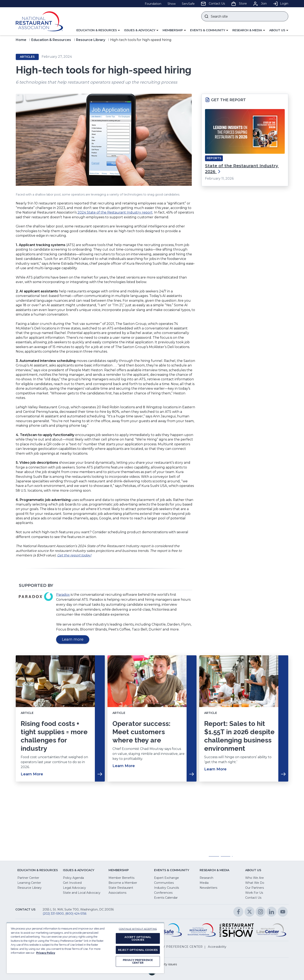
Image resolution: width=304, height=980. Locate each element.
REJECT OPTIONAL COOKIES (138, 950)
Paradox (63, 595)
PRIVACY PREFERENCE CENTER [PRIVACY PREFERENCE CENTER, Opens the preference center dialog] (138, 961)
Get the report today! (74, 555)
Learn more (76, 640)
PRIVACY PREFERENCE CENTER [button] (177, 947)
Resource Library (91, 40)
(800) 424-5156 (76, 914)
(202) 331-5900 (53, 914)
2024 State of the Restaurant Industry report (115, 212)
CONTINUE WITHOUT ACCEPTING (138, 929)
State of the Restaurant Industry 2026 (242, 169)
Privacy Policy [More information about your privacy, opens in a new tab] (46, 953)
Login (281, 4)
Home (21, 40)
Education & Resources (51, 40)
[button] (98, 30)
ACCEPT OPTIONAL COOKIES (138, 938)
